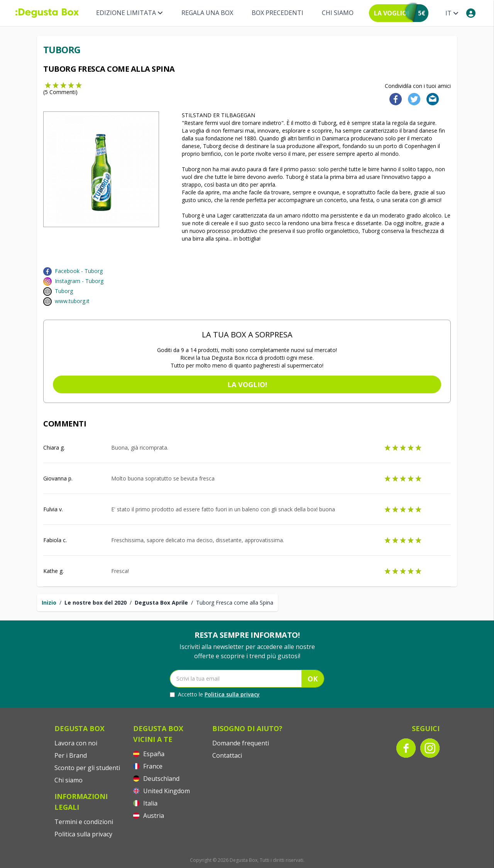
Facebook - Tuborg (79, 271)
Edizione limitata (129, 13)
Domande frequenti (241, 743)
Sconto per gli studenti (87, 768)
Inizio (49, 603)
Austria (149, 816)
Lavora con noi (76, 743)
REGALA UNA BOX (207, 13)
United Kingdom (162, 791)
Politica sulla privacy (232, 694)
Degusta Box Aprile (161, 603)
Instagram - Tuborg (79, 281)
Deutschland (156, 779)
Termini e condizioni (84, 822)
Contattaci (227, 755)
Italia (145, 803)
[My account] (471, 13)
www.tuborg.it (72, 301)
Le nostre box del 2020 (96, 603)
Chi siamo (338, 13)
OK (313, 679)
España (149, 754)
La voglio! (247, 384)
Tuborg (64, 291)
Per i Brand (71, 755)
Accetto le (215, 694)
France (148, 766)
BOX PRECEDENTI (277, 13)
